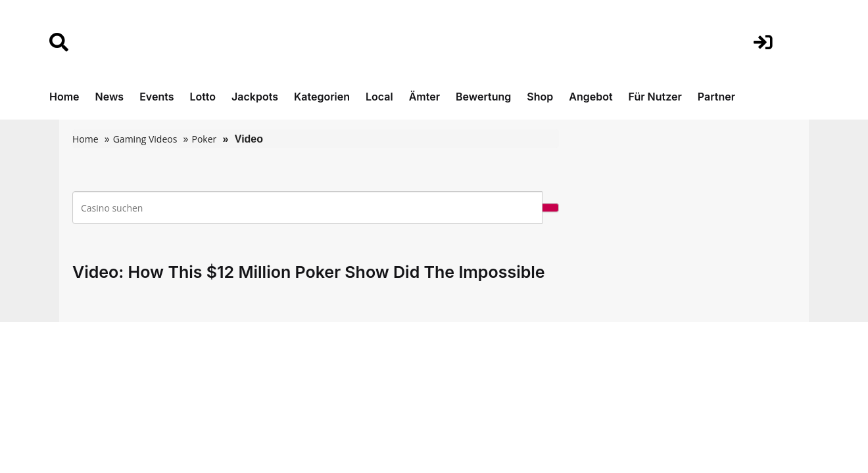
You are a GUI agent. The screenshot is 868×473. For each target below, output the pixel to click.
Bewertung (483, 97)
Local (379, 97)
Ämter (424, 97)
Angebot (591, 97)
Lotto (203, 97)
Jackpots (255, 97)
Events (157, 97)
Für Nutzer (655, 97)
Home (64, 97)
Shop (540, 97)
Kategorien (322, 97)
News (110, 97)
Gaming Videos (145, 139)
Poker (204, 139)
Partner (716, 97)
